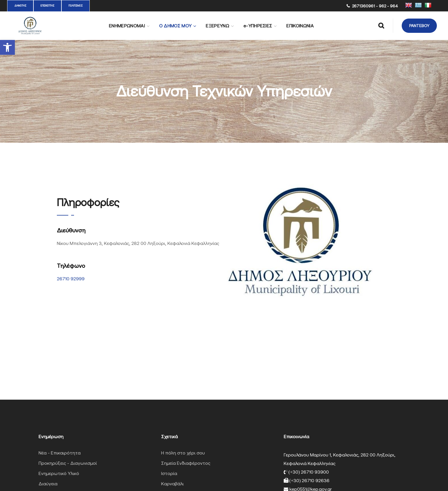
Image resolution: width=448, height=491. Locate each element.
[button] (7, 47)
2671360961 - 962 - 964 (375, 6)
